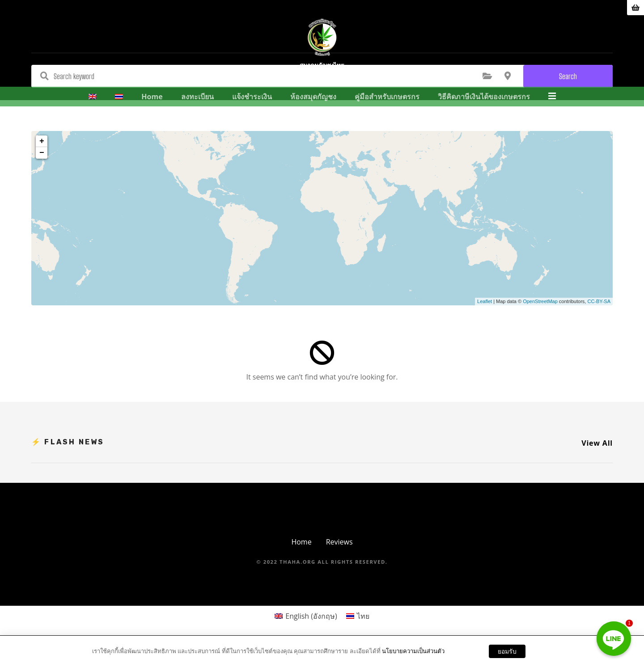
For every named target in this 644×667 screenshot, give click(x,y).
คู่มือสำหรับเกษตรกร (388, 111)
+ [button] (42, 141)
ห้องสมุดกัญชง (314, 111)
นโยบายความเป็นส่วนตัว (413, 651)
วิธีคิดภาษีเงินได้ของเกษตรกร (484, 111)
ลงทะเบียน (198, 111)
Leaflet (485, 301)
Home (153, 111)
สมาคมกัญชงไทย (322, 82)
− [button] (42, 153)
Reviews (339, 542)
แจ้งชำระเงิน (252, 111)
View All (597, 443)
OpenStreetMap (540, 301)
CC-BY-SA (599, 301)
